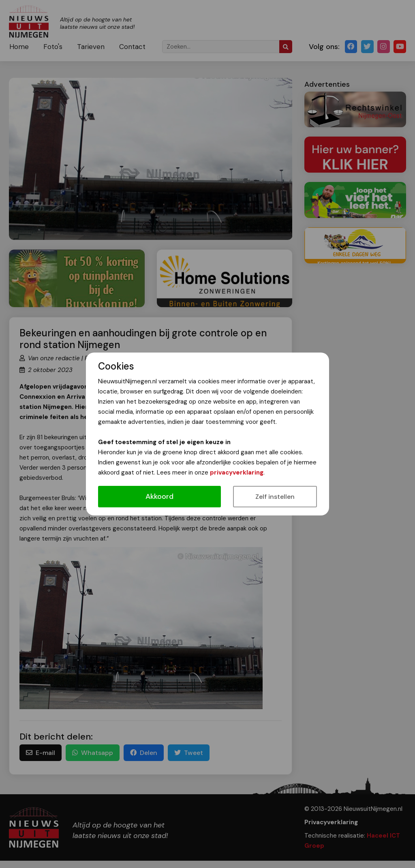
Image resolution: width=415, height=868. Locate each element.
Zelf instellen (275, 497)
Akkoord (159, 496)
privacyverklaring (237, 472)
